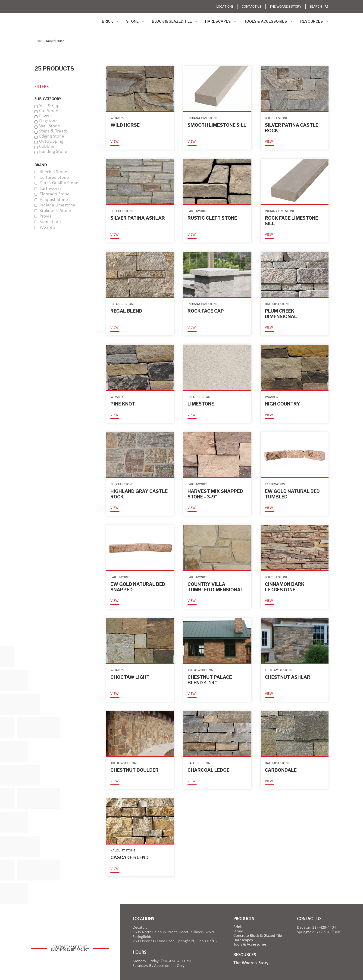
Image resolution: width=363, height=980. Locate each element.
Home (38, 41)
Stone (238, 931)
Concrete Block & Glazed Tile (258, 936)
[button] (110, 22)
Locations (225, 6)
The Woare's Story (285, 6)
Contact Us (252, 6)
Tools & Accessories (250, 945)
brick (238, 927)
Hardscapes (243, 940)
